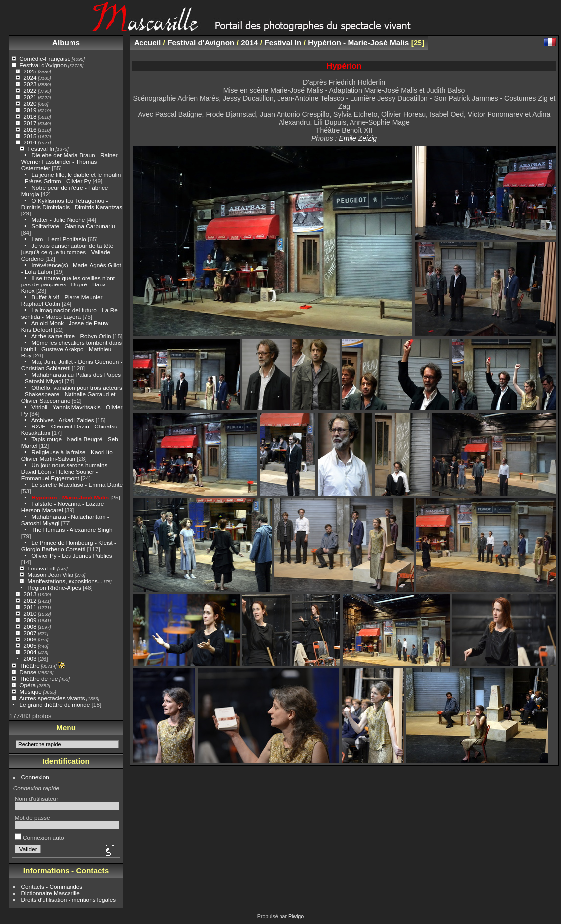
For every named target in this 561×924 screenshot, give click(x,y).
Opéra (28, 685)
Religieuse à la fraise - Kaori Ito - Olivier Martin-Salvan (69, 455)
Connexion (35, 777)
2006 (30, 639)
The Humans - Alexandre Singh (72, 530)
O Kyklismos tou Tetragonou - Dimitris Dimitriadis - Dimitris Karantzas (72, 204)
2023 (30, 84)
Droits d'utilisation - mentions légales (69, 899)
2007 (30, 633)
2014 (30, 142)
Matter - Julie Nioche (58, 220)
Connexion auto (39, 837)
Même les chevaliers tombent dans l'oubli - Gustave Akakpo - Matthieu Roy (71, 349)
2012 (30, 601)
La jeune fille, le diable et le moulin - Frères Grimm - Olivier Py (71, 178)
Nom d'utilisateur (36, 799)
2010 (30, 613)
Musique (30, 691)
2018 (30, 116)
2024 (30, 78)
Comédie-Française (45, 58)
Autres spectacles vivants (52, 698)
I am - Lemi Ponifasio (59, 239)
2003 (30, 659)
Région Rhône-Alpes (54, 588)
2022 (30, 91)
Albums (66, 42)
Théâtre (30, 666)
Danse (28, 672)
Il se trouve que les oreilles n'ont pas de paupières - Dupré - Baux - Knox (68, 284)
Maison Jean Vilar (50, 575)
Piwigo (296, 916)
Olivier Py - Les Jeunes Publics (71, 555)
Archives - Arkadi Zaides (63, 420)
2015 (30, 136)
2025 (30, 71)
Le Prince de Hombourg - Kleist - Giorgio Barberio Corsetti (69, 546)
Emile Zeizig (358, 138)
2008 (30, 626)
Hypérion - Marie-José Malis (70, 497)
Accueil (148, 42)
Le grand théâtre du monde (55, 704)
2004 (30, 652)
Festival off (41, 568)
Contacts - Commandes (52, 887)
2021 (30, 97)
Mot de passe (33, 817)
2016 (30, 129)
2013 (30, 594)
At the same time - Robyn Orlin (71, 336)
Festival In (41, 149)
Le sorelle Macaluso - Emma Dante (77, 484)
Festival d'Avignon (43, 65)
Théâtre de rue (38, 678)
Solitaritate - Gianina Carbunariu (73, 226)
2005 (30, 646)
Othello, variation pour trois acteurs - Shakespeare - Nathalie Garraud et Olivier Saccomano (72, 394)
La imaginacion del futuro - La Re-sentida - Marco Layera (70, 313)
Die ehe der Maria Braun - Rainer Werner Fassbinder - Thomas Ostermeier (70, 162)
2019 (30, 110)
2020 (30, 104)
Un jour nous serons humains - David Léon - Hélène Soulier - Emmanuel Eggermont (66, 471)
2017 (30, 123)
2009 (30, 620)
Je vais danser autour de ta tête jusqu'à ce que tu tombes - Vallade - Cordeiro (68, 252)
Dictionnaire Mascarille (51, 893)
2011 (30, 607)
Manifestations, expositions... (65, 581)
